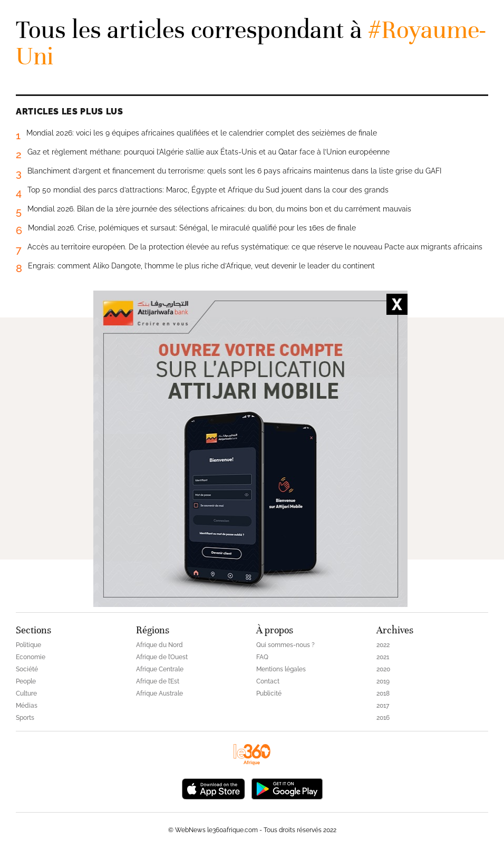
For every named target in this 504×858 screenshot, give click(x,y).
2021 (383, 657)
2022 (383, 645)
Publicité (269, 693)
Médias (27, 706)
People (26, 681)
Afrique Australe (159, 693)
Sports (25, 718)
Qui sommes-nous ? (285, 645)
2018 (383, 693)
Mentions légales (281, 669)
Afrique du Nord (159, 645)
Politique (28, 645)
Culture (26, 693)
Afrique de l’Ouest (162, 657)
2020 (383, 669)
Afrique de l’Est (158, 681)
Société (27, 669)
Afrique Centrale (160, 669)
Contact (268, 681)
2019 (383, 681)
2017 (383, 706)
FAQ (262, 657)
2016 (383, 718)
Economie (31, 657)
